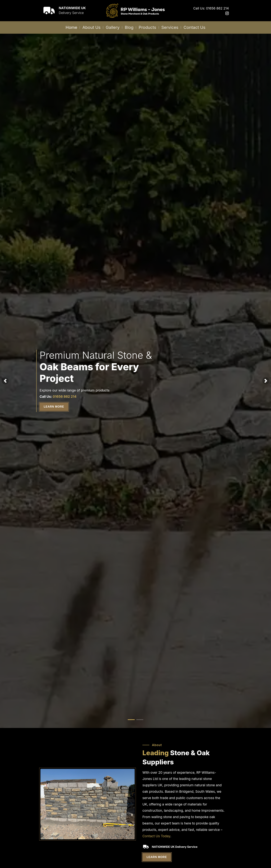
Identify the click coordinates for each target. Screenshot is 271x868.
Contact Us (194, 27)
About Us (92, 27)
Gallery (113, 27)
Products (147, 27)
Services (170, 27)
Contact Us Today (156, 836)
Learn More (54, 407)
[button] (5, 381)
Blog (129, 27)
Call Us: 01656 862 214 (211, 8)
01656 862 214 (65, 397)
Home (71, 27)
